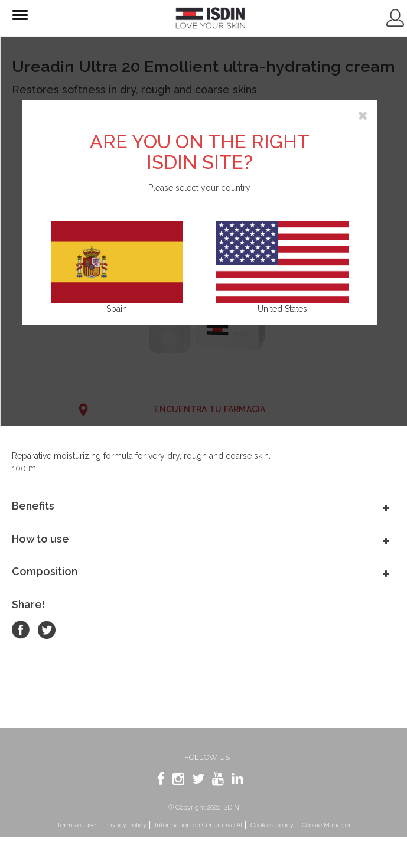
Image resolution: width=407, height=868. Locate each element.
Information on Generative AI (198, 825)
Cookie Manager (326, 825)
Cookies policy (272, 825)
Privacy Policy (125, 825)
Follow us (207, 757)
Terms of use (76, 825)
